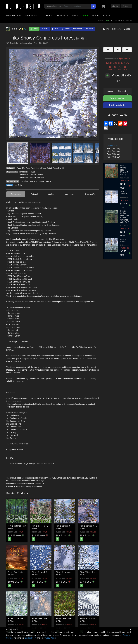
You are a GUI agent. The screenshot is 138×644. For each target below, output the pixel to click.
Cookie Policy (31, 638)
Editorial (34, 194)
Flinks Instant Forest (17, 526)
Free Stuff (31, 16)
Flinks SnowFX (124, 193)
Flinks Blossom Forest (42, 526)
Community (62, 16)
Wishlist (89, 29)
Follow (34, 29)
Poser (96, 16)
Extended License (44, 181)
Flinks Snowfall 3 (39, 572)
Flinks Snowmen (63, 572)
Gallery (66, 29)
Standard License (28, 181)
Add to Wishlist (117, 105)
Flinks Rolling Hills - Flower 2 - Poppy (125, 170)
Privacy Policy (50, 638)
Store (55, 29)
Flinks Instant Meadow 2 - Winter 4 (47, 618)
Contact (108, 16)
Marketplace (13, 16)
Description (16, 194)
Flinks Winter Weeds (17, 618)
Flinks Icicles (123, 240)
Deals (85, 16)
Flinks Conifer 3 (63, 526)
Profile (45, 29)
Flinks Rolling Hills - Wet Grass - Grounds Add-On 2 (125, 216)
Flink (84, 38)
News (75, 16)
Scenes (40, 175)
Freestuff (78, 29)
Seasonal (40, 178)
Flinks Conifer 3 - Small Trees (93, 526)
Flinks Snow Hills (87, 618)
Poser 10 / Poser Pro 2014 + (28, 168)
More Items (69, 194)
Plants (33, 172)
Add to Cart (118, 98)
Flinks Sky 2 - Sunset (17, 572)
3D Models (24, 172)
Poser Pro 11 (58, 168)
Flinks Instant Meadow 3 (67, 618)
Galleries (46, 16)
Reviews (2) (90, 194)
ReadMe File (112, 146)
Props (32, 175)
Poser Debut (47, 168)
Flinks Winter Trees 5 (89, 572)
